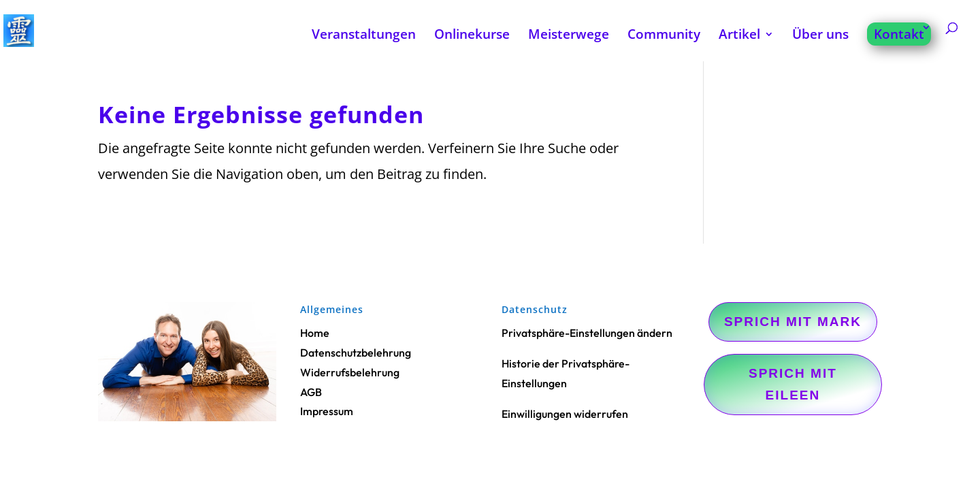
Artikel (739, 36)
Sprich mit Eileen (793, 384)
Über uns (820, 36)
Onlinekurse (472, 36)
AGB (311, 392)
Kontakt (899, 34)
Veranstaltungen (364, 36)
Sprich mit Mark (793, 322)
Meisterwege (569, 36)
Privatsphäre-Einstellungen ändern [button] (587, 333)
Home (315, 333)
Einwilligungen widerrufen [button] (565, 414)
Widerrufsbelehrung (350, 372)
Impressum (327, 411)
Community (664, 36)
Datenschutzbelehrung (356, 353)
